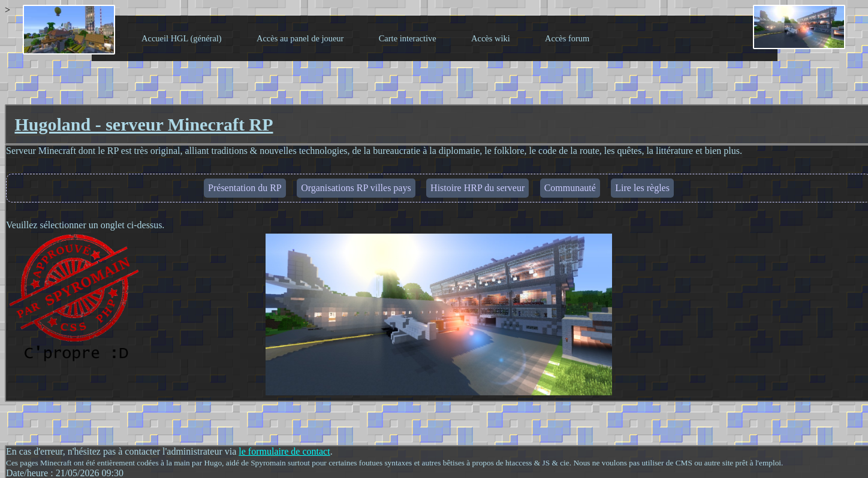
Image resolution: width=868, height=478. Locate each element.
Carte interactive (408, 38)
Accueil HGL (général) (182, 38)
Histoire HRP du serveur (477, 188)
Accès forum (567, 38)
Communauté (570, 188)
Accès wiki (491, 38)
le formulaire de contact (284, 451)
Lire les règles (642, 188)
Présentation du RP (245, 188)
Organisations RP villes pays (356, 188)
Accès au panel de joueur (300, 38)
